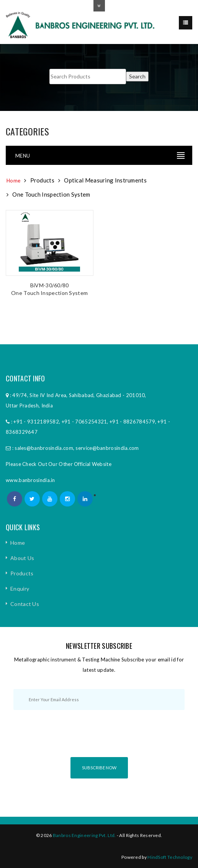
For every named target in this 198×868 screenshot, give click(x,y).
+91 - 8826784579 (132, 422)
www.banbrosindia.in (30, 480)
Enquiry (20, 589)
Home (13, 181)
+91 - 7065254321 (84, 422)
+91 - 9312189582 (36, 422)
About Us (22, 558)
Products (22, 573)
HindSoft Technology (170, 857)
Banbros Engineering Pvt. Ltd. (84, 835)
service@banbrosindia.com (107, 448)
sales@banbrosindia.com (44, 448)
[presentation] (99, 740)
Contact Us (25, 604)
